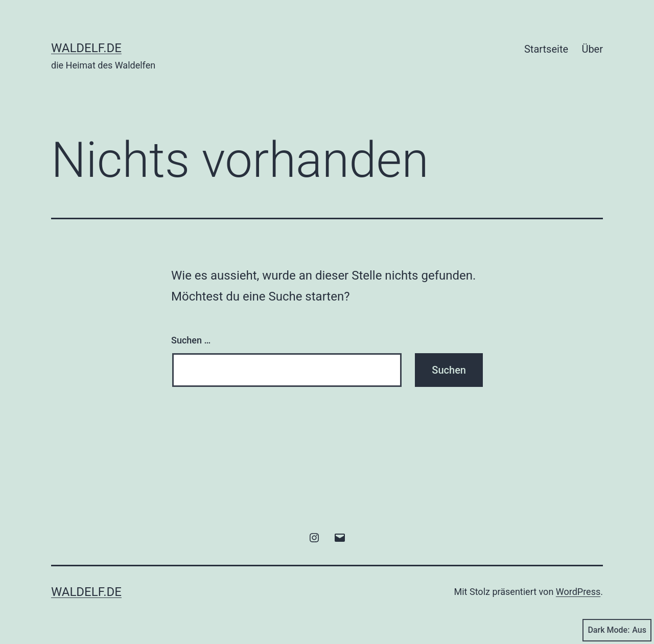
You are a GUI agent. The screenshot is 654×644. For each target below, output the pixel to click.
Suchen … (191, 340)
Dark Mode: (617, 630)
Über (592, 49)
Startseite (546, 49)
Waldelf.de (86, 48)
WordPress (578, 592)
